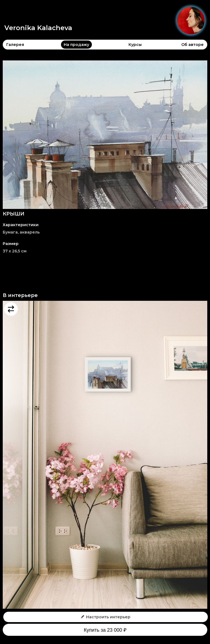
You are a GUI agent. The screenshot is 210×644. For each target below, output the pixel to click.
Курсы (135, 45)
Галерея (15, 45)
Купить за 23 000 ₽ (105, 630)
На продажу (76, 45)
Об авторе (192, 45)
